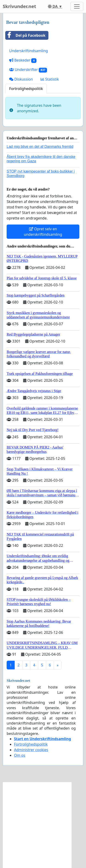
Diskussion (21, 79)
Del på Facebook (25, 35)
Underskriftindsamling (29, 51)
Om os (20, 755)
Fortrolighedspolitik (26, 89)
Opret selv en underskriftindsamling (43, 232)
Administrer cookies (31, 750)
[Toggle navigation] (77, 6)
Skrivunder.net (19, 6)
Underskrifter (28, 70)
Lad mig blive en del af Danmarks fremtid (40, 147)
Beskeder (23, 60)
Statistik (50, 79)
